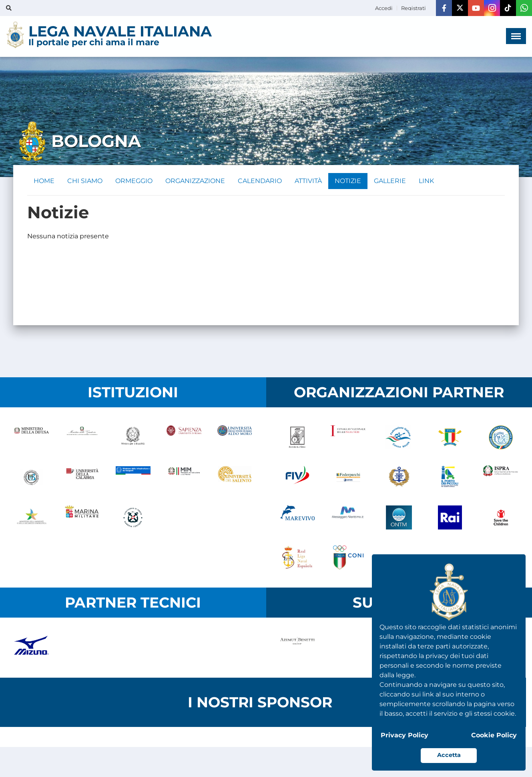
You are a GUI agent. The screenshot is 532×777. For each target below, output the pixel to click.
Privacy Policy (405, 735)
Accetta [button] (449, 755)
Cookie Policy (494, 735)
